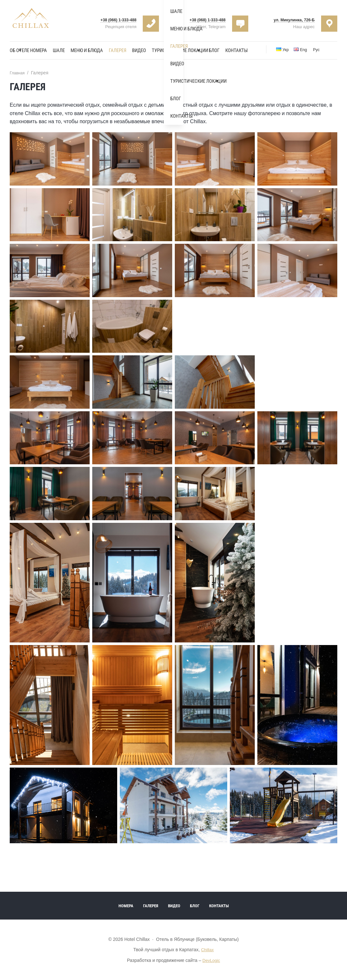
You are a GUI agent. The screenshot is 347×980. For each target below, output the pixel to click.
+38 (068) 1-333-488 (203, 20)
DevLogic (211, 961)
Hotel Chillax (33, 21)
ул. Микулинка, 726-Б (289, 20)
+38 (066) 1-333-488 (114, 20)
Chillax (207, 950)
